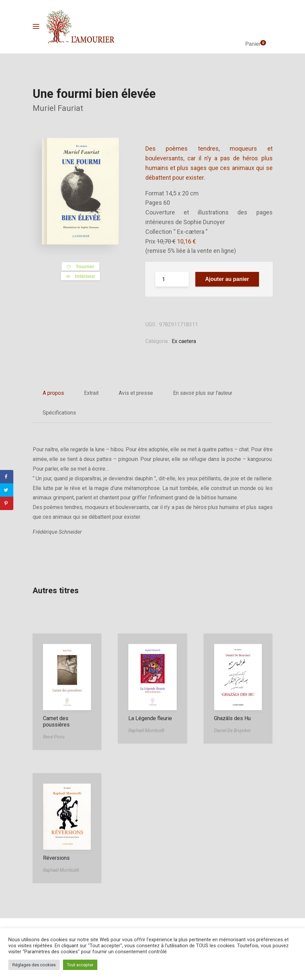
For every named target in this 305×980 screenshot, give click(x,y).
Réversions (56, 858)
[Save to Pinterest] (7, 503)
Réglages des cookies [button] (34, 965)
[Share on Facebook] (7, 477)
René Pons (54, 737)
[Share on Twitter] (7, 490)
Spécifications (59, 413)
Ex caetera (184, 341)
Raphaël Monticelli (146, 730)
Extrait (91, 393)
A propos (53, 393)
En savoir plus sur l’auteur (203, 393)
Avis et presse (136, 393)
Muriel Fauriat (58, 108)
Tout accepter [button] (80, 965)
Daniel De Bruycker (232, 730)
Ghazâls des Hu (232, 718)
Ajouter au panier (227, 279)
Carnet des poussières (56, 721)
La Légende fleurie (150, 718)
